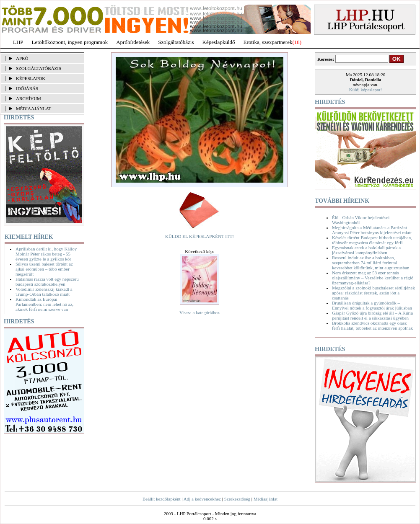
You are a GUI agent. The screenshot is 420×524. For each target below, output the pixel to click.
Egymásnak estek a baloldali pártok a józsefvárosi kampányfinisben (366, 250)
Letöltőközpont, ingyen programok (70, 42)
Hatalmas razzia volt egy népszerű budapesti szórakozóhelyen (47, 281)
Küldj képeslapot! (366, 90)
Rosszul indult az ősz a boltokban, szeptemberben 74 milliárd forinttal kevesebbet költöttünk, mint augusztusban (371, 263)
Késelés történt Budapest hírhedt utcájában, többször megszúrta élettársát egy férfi (372, 240)
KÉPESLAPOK (31, 78)
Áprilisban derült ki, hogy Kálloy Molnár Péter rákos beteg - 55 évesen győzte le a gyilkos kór (46, 254)
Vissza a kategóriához (200, 312)
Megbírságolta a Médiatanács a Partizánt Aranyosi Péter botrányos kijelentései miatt (372, 230)
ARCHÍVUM (29, 98)
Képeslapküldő (219, 42)
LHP (18, 42)
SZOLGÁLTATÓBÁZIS (39, 68)
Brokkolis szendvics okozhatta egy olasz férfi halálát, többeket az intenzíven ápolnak (372, 325)
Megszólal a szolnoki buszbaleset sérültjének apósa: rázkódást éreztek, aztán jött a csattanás (373, 293)
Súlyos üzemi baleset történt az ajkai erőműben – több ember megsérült (44, 269)
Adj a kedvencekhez (202, 499)
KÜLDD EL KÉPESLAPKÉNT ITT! (200, 236)
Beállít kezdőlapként (162, 499)
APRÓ (22, 58)
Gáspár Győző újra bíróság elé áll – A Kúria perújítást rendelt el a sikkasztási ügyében (372, 315)
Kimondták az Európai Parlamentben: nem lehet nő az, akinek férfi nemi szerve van (44, 304)
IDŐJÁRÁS (27, 88)
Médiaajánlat (266, 499)
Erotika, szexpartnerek (268, 42)
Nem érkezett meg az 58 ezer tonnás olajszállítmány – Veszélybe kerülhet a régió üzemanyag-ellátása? (373, 278)
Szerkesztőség (237, 499)
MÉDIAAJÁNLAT (34, 108)
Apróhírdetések (133, 42)
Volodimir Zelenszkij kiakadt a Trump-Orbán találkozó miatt (44, 292)
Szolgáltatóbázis (176, 42)
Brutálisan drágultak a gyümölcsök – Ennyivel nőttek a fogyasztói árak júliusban (372, 305)
